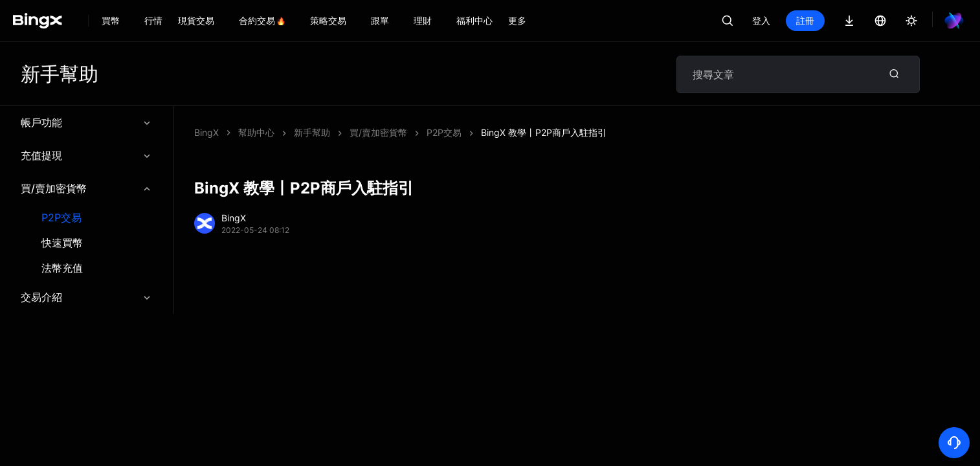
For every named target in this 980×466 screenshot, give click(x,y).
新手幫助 (312, 132)
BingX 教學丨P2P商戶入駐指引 (544, 132)
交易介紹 (86, 297)
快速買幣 (62, 243)
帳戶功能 (86, 122)
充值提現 (86, 155)
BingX (206, 132)
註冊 (805, 20)
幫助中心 (256, 132)
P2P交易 (61, 218)
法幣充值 (62, 268)
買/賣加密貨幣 (86, 188)
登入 (761, 20)
